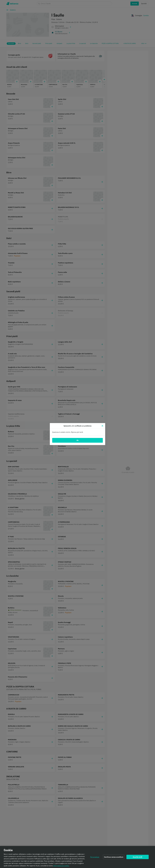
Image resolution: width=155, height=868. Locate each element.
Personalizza (95, 857)
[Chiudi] (102, 426)
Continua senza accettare (114, 857)
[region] (77, 857)
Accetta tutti (138, 857)
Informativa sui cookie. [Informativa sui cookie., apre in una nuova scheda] (61, 866)
